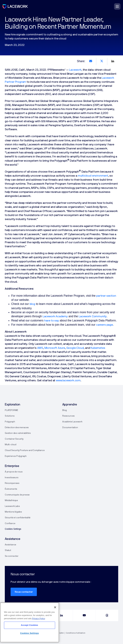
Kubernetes (98, 348)
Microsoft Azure (55, 348)
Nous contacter (24, 592)
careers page (105, 325)
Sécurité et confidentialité (18, 518)
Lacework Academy (55, 316)
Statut (8, 550)
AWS (40, 348)
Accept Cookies (30, 625)
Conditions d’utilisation (76, 633)
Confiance (10, 523)
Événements (11, 489)
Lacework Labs (12, 506)
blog (32, 304)
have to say (52, 321)
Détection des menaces (17, 428)
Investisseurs (12, 478)
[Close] (55, 607)
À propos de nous (14, 472)
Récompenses (12, 483)
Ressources (68, 416)
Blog (65, 410)
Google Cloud (75, 348)
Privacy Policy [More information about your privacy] (39, 618)
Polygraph (10, 422)
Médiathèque (11, 500)
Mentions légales (13, 512)
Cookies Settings (30, 633)
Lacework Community (93, 316)
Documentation (70, 428)
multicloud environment (93, 176)
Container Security (14, 439)
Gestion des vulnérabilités (18, 433)
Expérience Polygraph (16, 456)
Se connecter (12, 556)
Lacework (75, 70)
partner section (106, 296)
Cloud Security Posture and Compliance (25, 450)
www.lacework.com (68, 381)
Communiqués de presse (17, 495)
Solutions (10, 416)
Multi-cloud (11, 445)
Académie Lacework (72, 422)
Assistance (10, 545)
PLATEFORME (11, 410)
